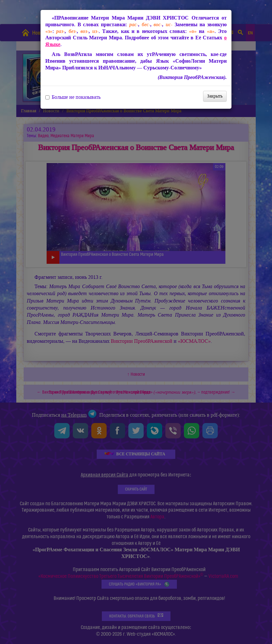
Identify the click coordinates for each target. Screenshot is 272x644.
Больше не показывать (73, 97)
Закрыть (215, 96)
